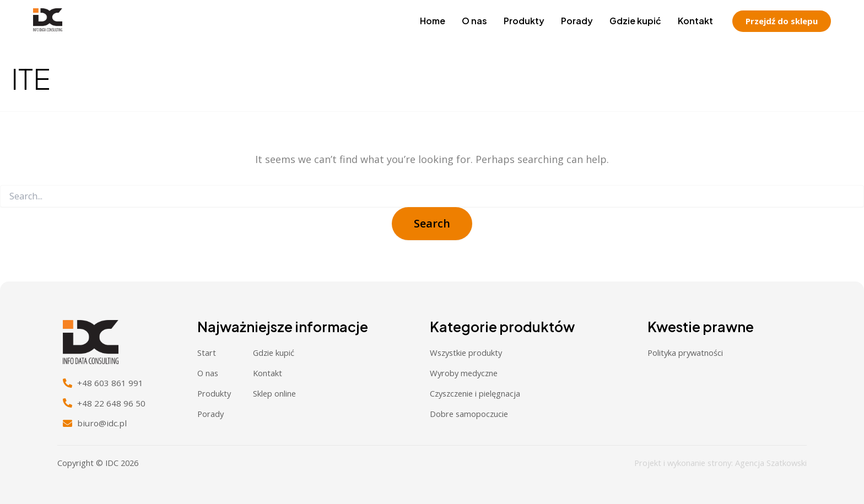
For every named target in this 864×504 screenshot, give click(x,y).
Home (433, 21)
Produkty (524, 21)
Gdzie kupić (635, 21)
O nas (474, 21)
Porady (577, 21)
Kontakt (695, 21)
